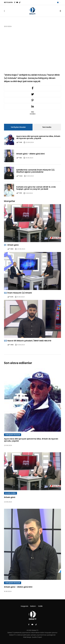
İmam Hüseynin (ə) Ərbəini (20, 293)
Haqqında (24, 606)
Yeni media (47, 127)
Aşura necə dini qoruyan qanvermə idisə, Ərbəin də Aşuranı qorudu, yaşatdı (38, 137)
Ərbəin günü (13, 245)
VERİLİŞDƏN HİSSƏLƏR (13, 435)
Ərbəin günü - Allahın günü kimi (30, 154)
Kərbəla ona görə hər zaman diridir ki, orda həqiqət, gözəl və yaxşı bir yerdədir (36, 188)
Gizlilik (40, 606)
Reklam (33, 606)
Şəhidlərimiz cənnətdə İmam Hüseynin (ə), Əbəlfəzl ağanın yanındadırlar (36, 171)
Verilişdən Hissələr (18, 127)
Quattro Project (37, 637)
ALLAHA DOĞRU (10, 493)
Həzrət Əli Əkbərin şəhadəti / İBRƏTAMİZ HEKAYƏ (29, 341)
